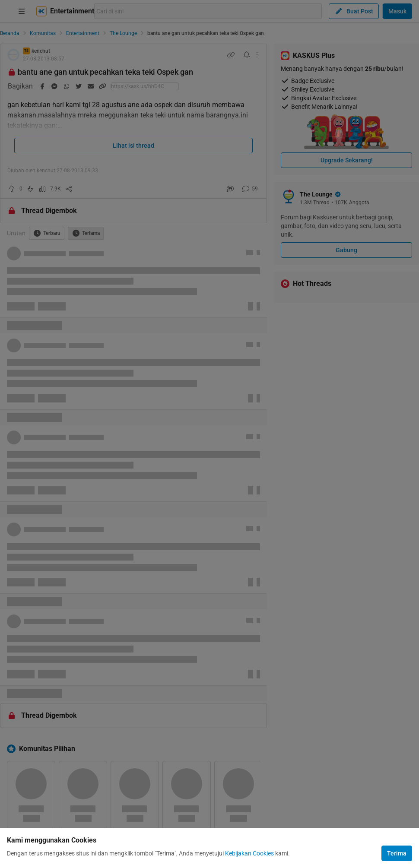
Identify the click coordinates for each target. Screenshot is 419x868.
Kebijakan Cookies (249, 853)
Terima (397, 853)
